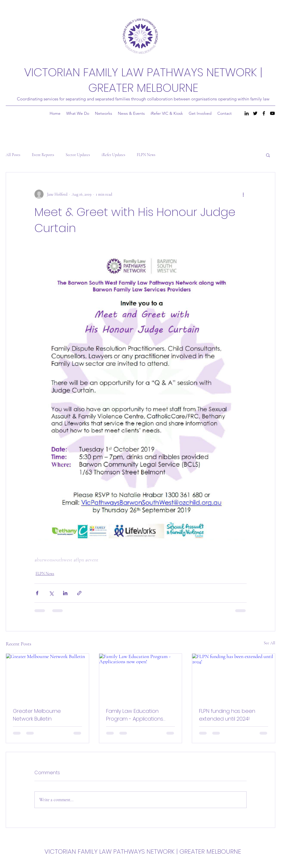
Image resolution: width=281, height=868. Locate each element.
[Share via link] (79, 593)
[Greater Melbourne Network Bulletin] (47, 677)
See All (270, 643)
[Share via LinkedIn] (65, 593)
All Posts (13, 155)
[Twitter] (255, 113)
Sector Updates (78, 155)
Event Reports (43, 155)
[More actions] (243, 194)
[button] (268, 155)
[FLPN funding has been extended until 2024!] (234, 677)
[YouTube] (272, 113)
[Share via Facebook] (37, 593)
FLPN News (146, 155)
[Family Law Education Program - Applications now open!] (141, 677)
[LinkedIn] (247, 113)
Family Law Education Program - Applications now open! (135, 715)
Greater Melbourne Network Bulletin (37, 715)
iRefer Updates (113, 155)
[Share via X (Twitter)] (51, 593)
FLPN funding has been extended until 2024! (227, 715)
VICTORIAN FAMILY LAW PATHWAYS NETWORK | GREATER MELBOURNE (143, 80)
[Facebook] (264, 113)
